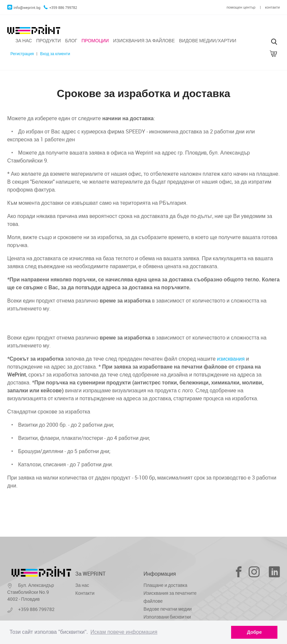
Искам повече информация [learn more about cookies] (124, 632)
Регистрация (22, 54)
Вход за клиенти (55, 54)
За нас (24, 40)
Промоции (95, 40)
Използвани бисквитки (167, 617)
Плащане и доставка (165, 585)
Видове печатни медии (168, 609)
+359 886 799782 (60, 7)
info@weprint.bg (24, 7)
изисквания (231, 359)
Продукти (48, 40)
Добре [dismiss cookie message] (254, 632)
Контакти (85, 593)
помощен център (241, 7)
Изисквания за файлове (144, 40)
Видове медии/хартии (207, 40)
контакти (273, 7)
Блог (71, 40)
